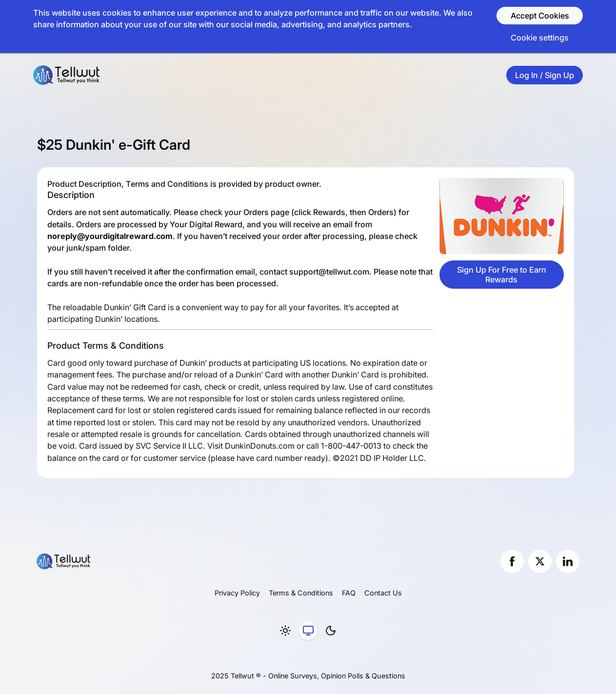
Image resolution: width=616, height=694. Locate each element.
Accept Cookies (540, 16)
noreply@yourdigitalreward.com (110, 236)
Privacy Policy (237, 593)
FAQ (349, 593)
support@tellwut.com (329, 272)
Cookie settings (540, 38)
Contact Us (383, 593)
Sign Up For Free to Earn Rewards (502, 275)
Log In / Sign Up (545, 75)
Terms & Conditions (301, 593)
